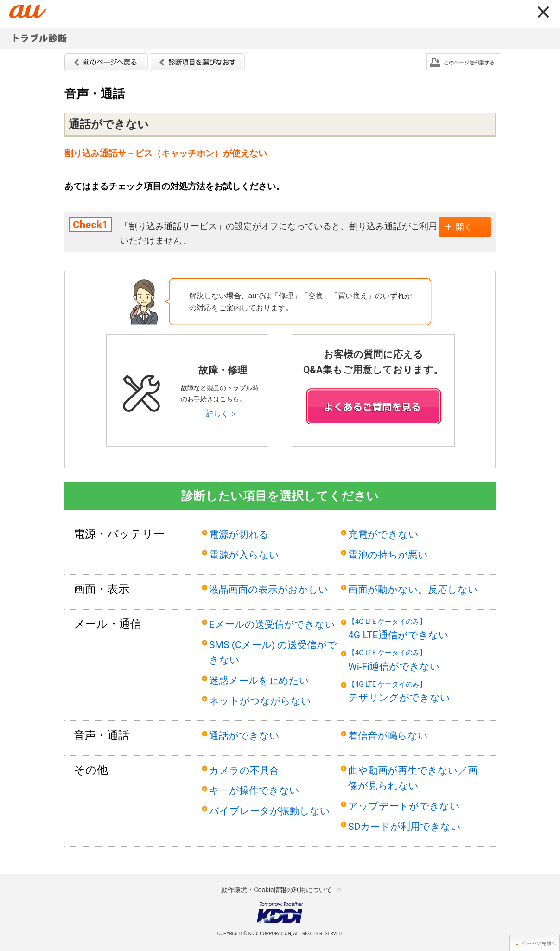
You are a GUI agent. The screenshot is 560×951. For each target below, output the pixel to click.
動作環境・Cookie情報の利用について (277, 890)
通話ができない (244, 736)
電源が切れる (239, 534)
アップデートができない (404, 806)
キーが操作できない (254, 790)
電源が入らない (244, 555)
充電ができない (383, 534)
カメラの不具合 (244, 770)
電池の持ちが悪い (388, 555)
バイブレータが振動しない (270, 811)
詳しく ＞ (222, 414)
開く (464, 227)
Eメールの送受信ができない (272, 624)
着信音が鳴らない (388, 736)
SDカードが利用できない (404, 826)
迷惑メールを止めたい (259, 680)
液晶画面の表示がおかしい (269, 589)
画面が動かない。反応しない (413, 589)
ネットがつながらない (260, 701)
